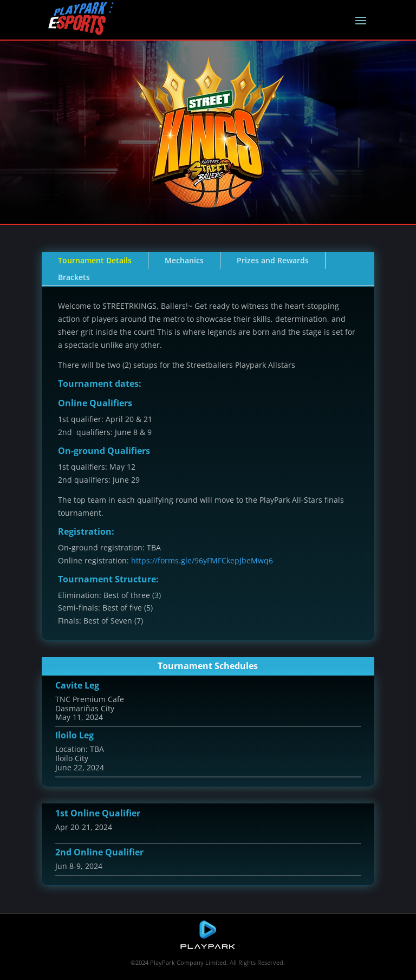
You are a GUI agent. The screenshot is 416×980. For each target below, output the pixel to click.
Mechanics (184, 260)
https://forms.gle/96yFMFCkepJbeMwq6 (202, 560)
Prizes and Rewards (273, 260)
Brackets (74, 277)
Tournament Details (95, 260)
